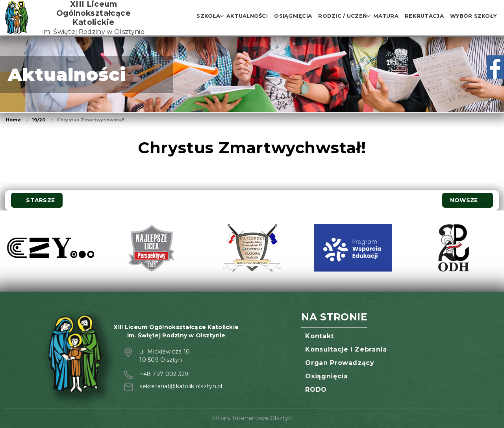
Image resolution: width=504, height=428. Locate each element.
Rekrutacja (424, 16)
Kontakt (319, 336)
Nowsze (468, 200)
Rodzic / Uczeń (343, 16)
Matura (386, 16)
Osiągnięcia (293, 16)
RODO (316, 390)
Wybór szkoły (473, 16)
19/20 (39, 120)
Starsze (37, 200)
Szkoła (208, 16)
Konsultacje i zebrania (346, 349)
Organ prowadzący (340, 363)
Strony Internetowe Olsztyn (252, 418)
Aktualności (247, 16)
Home (13, 120)
